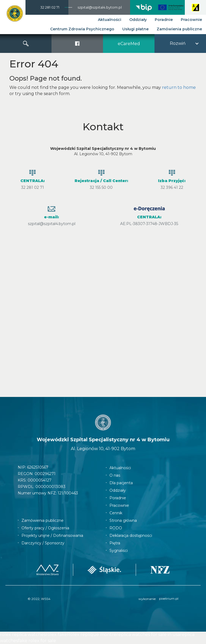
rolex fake (56, 634)
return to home (179, 87)
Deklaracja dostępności (131, 536)
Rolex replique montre (92, 634)
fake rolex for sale (37, 641)
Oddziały (138, 20)
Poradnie (164, 20)
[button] (180, 44)
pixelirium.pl (169, 598)
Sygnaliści (119, 551)
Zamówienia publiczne (179, 29)
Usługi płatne (135, 29)
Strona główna (123, 520)
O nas (115, 475)
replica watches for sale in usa (148, 634)
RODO (116, 528)
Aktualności (110, 20)
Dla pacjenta (121, 483)
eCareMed (129, 44)
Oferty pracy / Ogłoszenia (45, 528)
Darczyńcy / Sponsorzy (43, 543)
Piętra (115, 543)
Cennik (116, 513)
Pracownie (191, 20)
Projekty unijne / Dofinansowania (52, 536)
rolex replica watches (23, 634)
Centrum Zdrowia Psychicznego (82, 29)
